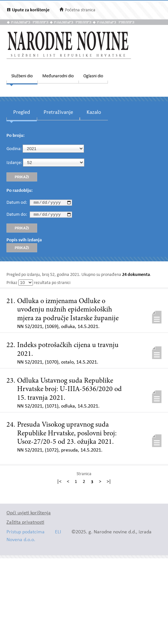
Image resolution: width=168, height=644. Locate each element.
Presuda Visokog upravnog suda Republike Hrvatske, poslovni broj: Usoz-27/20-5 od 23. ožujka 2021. (67, 435)
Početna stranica (80, 10)
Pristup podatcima (26, 534)
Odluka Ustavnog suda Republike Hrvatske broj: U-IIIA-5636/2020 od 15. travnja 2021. (69, 391)
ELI (58, 534)
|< (59, 484)
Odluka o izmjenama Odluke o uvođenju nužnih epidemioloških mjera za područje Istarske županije (68, 312)
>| (109, 484)
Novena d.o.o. (21, 542)
